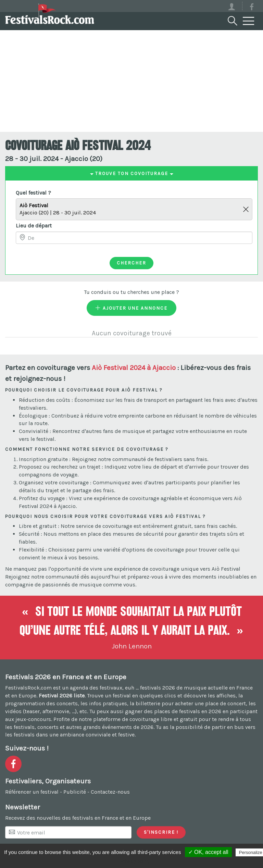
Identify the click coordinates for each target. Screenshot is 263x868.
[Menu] (249, 21)
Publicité (75, 792)
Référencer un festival (32, 792)
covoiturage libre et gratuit (163, 719)
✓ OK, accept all (208, 852)
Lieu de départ (34, 226)
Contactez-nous (110, 792)
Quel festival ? (33, 193)
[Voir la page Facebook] (252, 8)
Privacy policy (135, 861)
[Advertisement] (131, 80)
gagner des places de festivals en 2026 (173, 711)
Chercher (131, 263)
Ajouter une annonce (131, 308)
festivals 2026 (158, 688)
